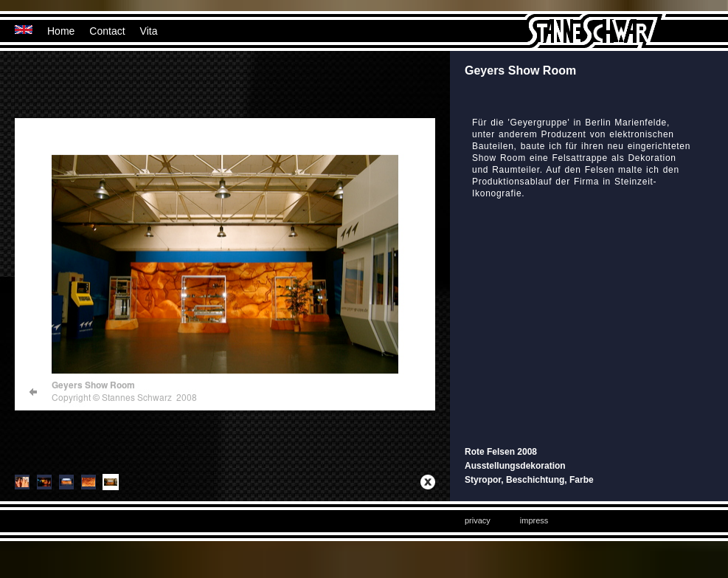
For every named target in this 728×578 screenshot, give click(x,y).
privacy (478, 520)
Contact (107, 31)
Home (61, 31)
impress (534, 520)
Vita (149, 31)
